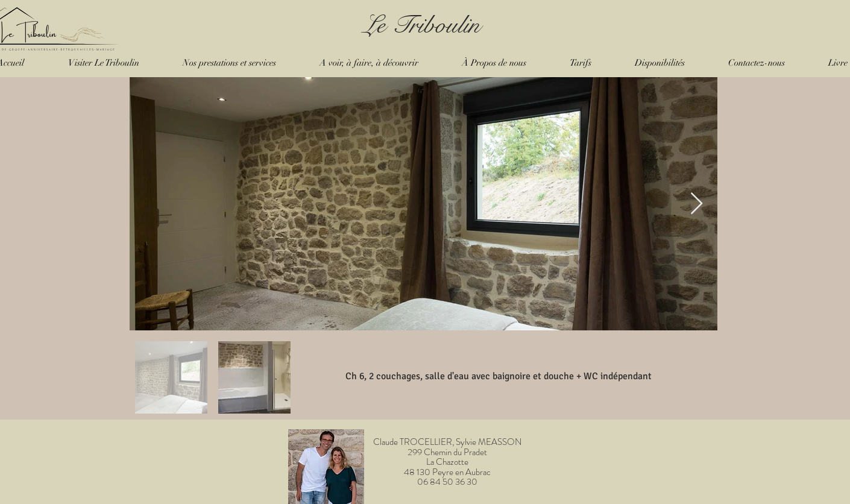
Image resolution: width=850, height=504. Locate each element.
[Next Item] (697, 204)
